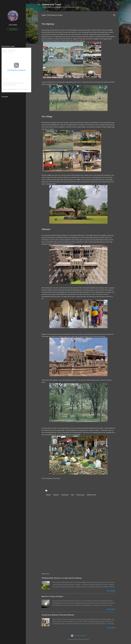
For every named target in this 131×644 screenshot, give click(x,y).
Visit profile (13, 29)
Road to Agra (80, 495)
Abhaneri (56, 495)
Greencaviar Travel (52, 4)
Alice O (5, 89)
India (72, 495)
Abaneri (48, 495)
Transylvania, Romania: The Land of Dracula (58, 615)
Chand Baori (65, 495)
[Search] (118, 5)
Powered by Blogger (78, 636)
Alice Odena (13, 25)
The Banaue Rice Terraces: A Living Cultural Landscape (62, 578)
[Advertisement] (78, 553)
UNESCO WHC (91, 495)
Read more (111, 591)
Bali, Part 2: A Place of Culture (52, 596)
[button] (114, 15)
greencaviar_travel (14, 89)
